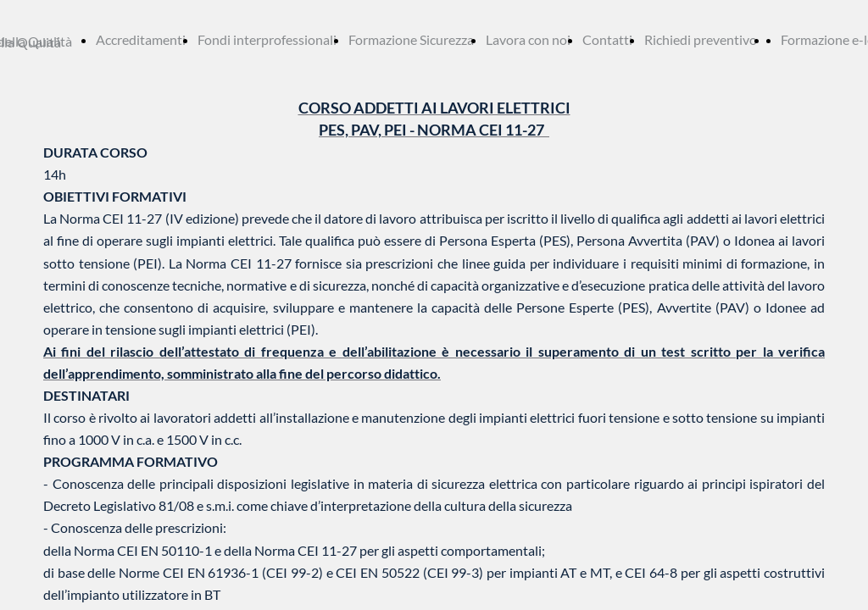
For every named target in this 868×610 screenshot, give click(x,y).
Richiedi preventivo (701, 39)
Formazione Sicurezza (411, 39)
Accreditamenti (141, 39)
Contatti (607, 39)
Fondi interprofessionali (267, 39)
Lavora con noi (528, 39)
